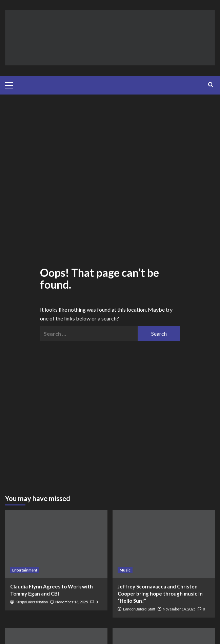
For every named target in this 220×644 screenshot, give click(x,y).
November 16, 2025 (72, 602)
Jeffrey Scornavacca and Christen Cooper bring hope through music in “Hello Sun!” (160, 594)
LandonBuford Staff (139, 609)
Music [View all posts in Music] (125, 570)
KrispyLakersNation (32, 602)
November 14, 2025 (179, 609)
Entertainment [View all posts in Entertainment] (25, 570)
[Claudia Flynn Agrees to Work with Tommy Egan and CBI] (56, 544)
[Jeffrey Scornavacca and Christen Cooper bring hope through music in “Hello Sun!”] (164, 544)
